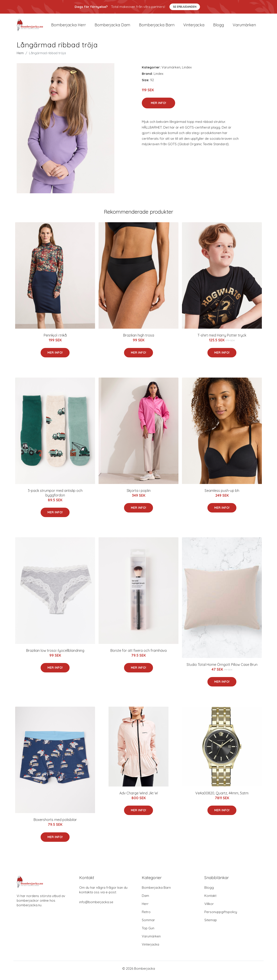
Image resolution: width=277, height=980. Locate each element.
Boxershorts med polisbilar (55, 824)
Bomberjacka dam (112, 27)
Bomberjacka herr (68, 27)
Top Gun (148, 932)
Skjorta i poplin (139, 494)
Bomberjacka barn (157, 27)
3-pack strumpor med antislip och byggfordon (55, 497)
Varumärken (244, 27)
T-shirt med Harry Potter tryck (222, 339)
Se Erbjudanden (185, 7)
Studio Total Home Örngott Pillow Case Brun (222, 668)
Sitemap (211, 924)
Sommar (148, 924)
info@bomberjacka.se (96, 906)
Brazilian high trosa (139, 339)
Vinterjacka (194, 27)
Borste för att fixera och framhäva (138, 654)
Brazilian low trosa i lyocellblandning (55, 654)
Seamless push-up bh (222, 494)
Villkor (209, 908)
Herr (145, 908)
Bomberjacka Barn (156, 891)
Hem (20, 57)
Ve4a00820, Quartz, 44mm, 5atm (222, 797)
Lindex (187, 71)
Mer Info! (158, 107)
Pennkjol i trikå (55, 339)
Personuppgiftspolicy (221, 916)
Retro (146, 916)
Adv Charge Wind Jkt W (139, 797)
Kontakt (210, 900)
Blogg (219, 27)
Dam (145, 900)
